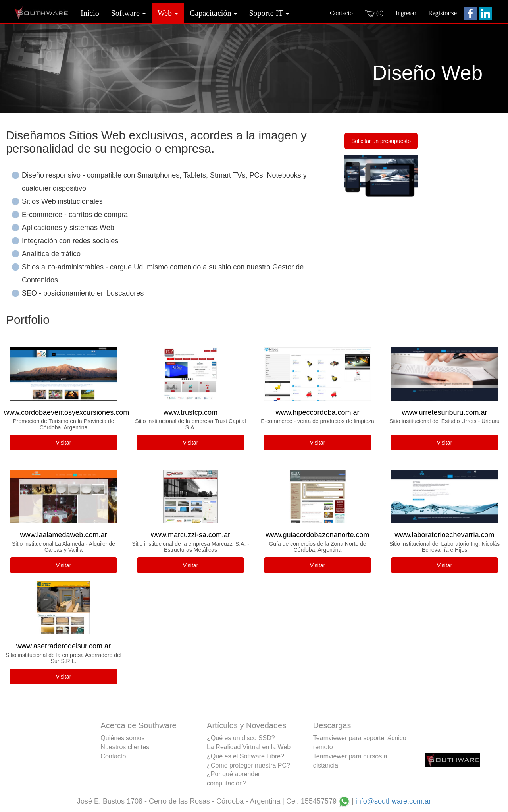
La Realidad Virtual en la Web (249, 747)
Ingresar (406, 13)
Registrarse (443, 13)
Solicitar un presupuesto (381, 141)
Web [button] (168, 13)
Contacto (341, 13)
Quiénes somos (122, 738)
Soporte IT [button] (269, 13)
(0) (374, 14)
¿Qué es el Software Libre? (245, 756)
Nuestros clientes (125, 747)
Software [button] (128, 13)
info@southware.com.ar (393, 801)
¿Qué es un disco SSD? (241, 738)
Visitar (64, 443)
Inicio (90, 13)
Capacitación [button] (213, 13)
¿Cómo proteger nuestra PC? (248, 765)
